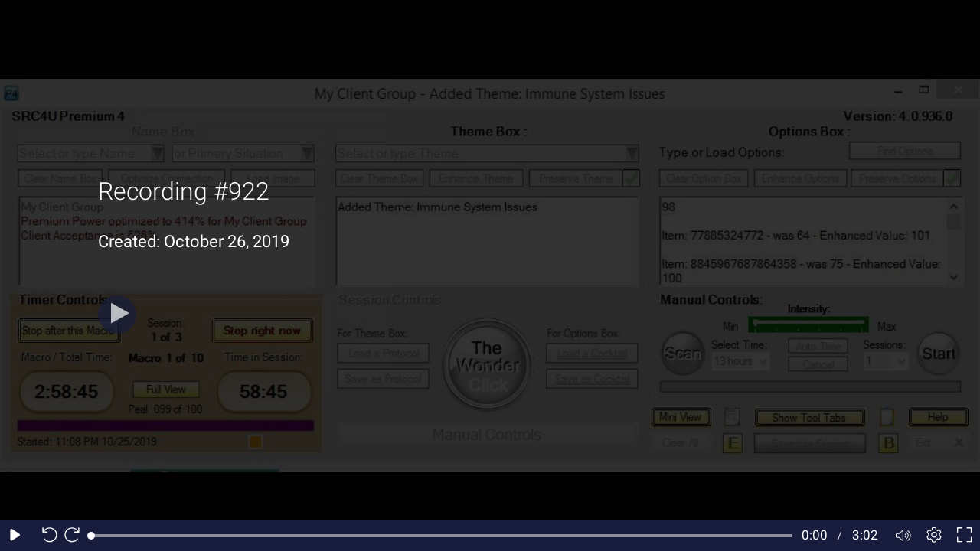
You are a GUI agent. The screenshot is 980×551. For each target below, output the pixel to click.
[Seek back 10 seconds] (46, 536)
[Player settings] (934, 536)
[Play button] (117, 315)
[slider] (441, 536)
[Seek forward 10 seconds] (76, 536)
